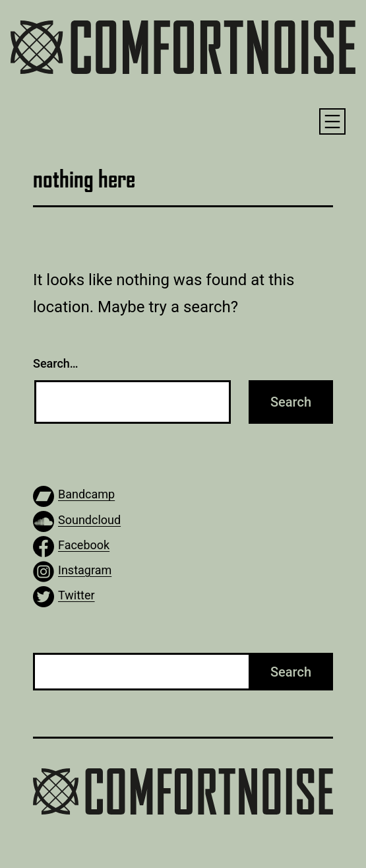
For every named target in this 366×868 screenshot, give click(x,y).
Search (291, 672)
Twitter (76, 595)
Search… (56, 363)
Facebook (84, 545)
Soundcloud (89, 520)
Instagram (85, 570)
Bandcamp (86, 494)
